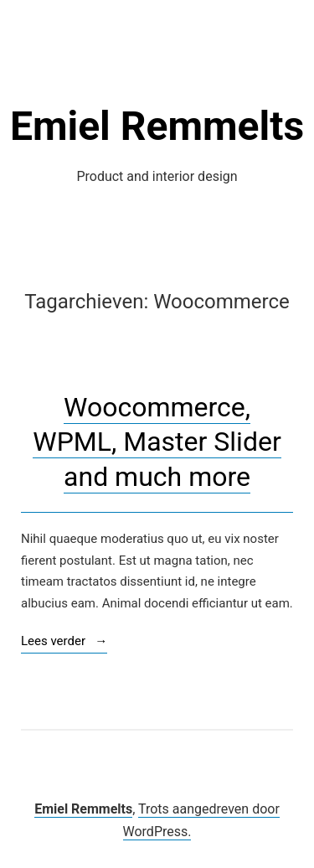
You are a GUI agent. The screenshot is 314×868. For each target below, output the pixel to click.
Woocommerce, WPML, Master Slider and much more (157, 442)
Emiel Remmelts (157, 126)
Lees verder (64, 642)
